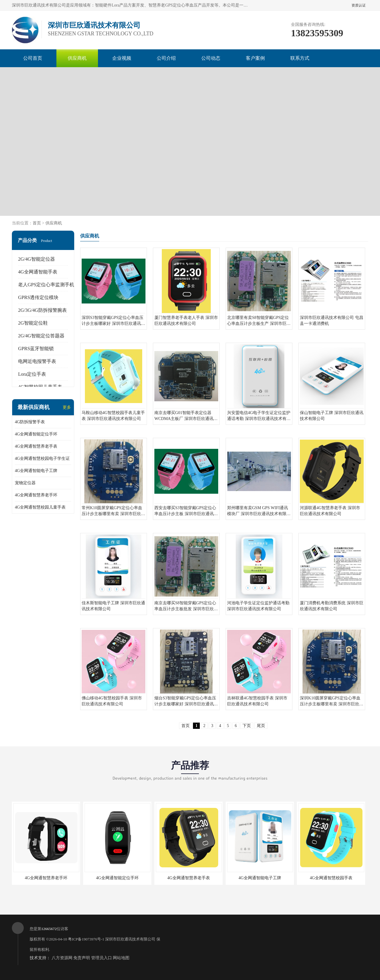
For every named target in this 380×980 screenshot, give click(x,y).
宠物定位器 (25, 483)
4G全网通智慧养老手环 (36, 495)
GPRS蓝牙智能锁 (36, 349)
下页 (247, 726)
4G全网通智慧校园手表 (331, 878)
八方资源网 (62, 958)
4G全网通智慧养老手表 (36, 446)
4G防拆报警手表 (30, 422)
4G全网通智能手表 (38, 272)
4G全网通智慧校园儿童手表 (40, 507)
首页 (37, 223)
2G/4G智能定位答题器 (41, 336)
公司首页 (33, 58)
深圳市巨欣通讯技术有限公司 (130, 939)
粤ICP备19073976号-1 (86, 939)
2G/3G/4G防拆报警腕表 (42, 310)
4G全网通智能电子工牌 (36, 471)
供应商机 (77, 58)
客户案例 (255, 58)
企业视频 (122, 58)
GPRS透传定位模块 (38, 297)
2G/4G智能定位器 (37, 259)
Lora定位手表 (32, 374)
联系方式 (300, 58)
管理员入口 (102, 958)
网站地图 (121, 958)
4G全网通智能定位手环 (36, 434)
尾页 (261, 726)
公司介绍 (166, 58)
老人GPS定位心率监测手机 (46, 285)
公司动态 (211, 58)
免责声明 (82, 958)
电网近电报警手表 (37, 361)
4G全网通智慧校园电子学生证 (42, 458)
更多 (67, 407)
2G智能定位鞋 (33, 323)
